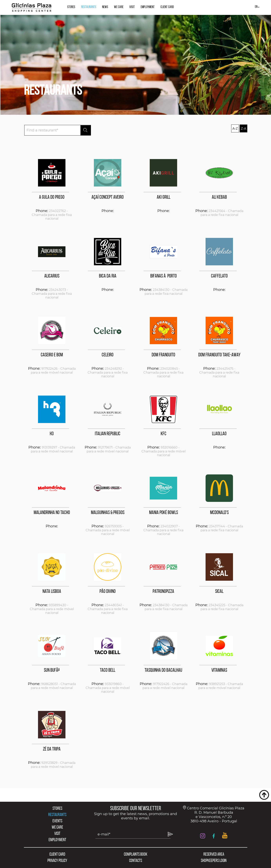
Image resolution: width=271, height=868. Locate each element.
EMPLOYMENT (148, 7)
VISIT (132, 7)
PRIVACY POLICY (57, 861)
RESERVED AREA (214, 855)
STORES (71, 7)
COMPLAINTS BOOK (136, 855)
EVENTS (57, 821)
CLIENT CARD (167, 7)
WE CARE (119, 7)
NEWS (105, 7)
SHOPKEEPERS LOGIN (214, 861)
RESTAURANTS (89, 7)
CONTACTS (136, 861)
